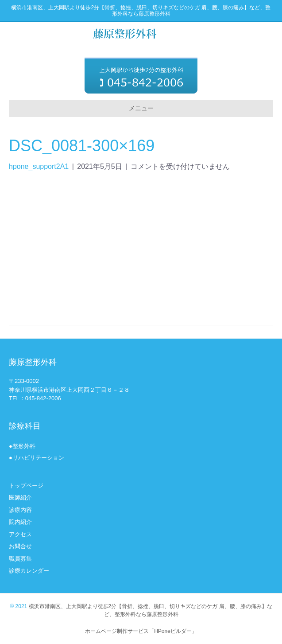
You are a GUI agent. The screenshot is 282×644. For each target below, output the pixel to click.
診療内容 (20, 510)
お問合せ (20, 546)
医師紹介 (20, 498)
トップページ (26, 486)
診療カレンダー (29, 571)
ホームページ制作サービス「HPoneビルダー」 (141, 631)
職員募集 (20, 559)
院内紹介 (20, 522)
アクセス (20, 534)
